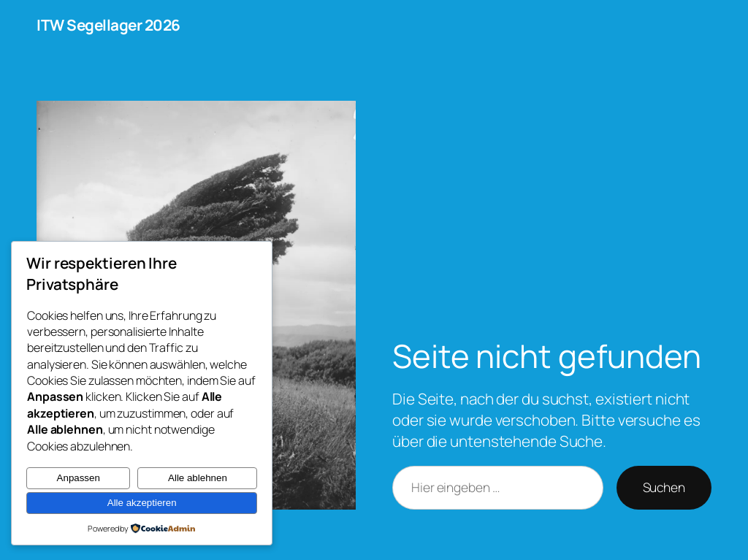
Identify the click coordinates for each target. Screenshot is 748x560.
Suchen (664, 487)
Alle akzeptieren (142, 503)
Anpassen (79, 478)
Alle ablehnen (198, 478)
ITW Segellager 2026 (108, 25)
